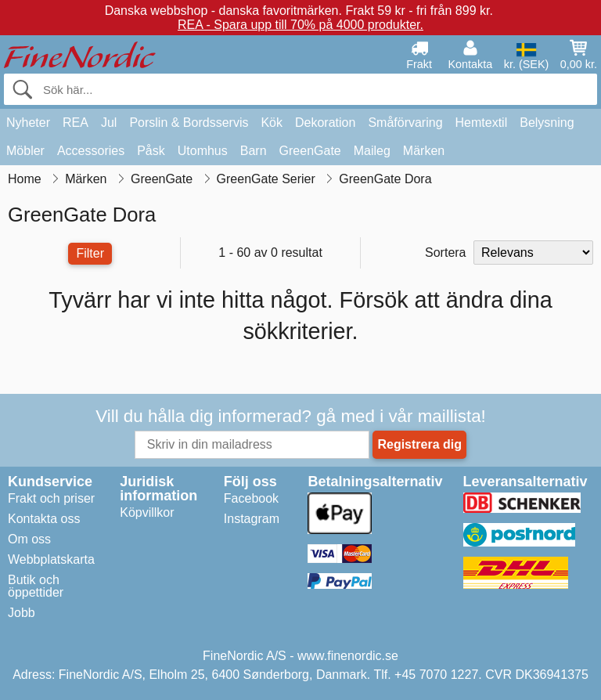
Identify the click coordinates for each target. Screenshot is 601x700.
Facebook (251, 498)
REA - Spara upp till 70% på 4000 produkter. (300, 25)
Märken (424, 151)
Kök (272, 123)
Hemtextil (482, 123)
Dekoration (325, 123)
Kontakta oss (44, 519)
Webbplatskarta (51, 559)
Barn (254, 151)
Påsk (151, 151)
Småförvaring (405, 123)
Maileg (372, 151)
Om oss (29, 539)
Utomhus (203, 151)
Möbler (25, 151)
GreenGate (310, 151)
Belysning (547, 123)
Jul (109, 123)
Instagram (252, 519)
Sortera (445, 253)
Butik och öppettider (36, 586)
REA (76, 123)
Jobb (22, 613)
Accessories (91, 151)
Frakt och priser (51, 498)
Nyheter (28, 123)
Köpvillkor (147, 512)
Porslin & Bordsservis (189, 123)
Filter (90, 253)
